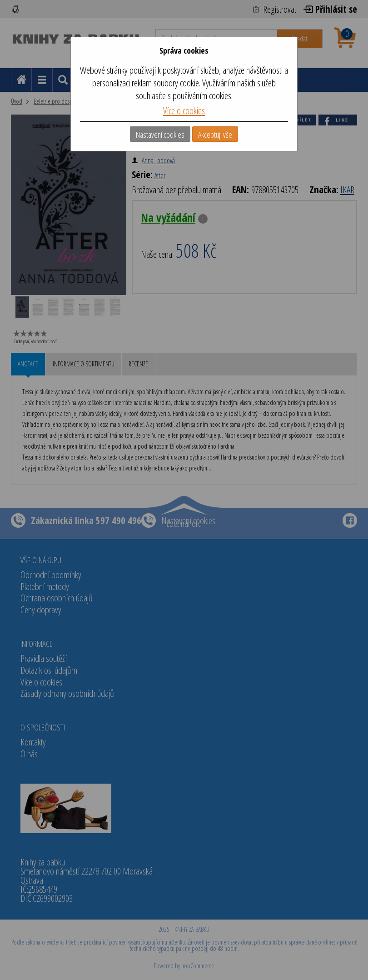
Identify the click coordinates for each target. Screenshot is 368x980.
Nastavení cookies (160, 135)
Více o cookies (184, 110)
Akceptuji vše (215, 135)
